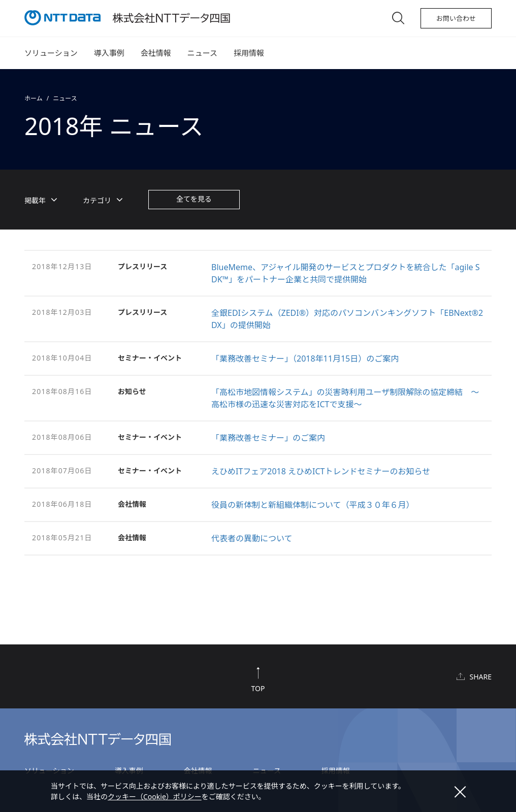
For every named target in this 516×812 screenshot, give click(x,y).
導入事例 (109, 53)
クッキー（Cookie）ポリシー (155, 797)
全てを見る (194, 199)
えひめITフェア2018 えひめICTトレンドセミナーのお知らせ (321, 471)
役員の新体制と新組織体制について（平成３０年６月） (313, 505)
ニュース (202, 53)
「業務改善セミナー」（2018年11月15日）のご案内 (305, 359)
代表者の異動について (252, 538)
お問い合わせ (456, 18)
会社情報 (156, 53)
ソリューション (51, 53)
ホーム (34, 98)
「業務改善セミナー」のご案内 (268, 438)
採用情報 (249, 53)
